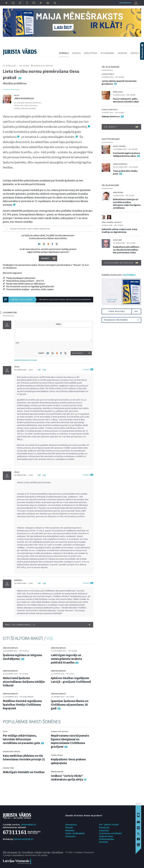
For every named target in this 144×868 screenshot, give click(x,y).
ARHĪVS (135, 53)
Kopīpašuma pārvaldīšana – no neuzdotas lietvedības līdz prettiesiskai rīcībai (127, 250)
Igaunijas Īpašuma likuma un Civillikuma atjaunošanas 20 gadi (70, 705)
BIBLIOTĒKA (91, 53)
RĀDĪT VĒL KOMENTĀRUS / (48, 625)
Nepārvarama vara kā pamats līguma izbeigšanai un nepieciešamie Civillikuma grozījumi (70, 741)
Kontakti (103, 842)
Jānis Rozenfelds (24, 98)
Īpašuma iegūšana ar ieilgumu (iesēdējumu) (22, 657)
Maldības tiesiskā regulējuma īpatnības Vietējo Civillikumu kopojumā (22, 705)
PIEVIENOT (78, 353)
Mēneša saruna (57, 772)
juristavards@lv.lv (24, 839)
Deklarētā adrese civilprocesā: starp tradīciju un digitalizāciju (119, 231)
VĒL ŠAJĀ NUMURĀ (110, 67)
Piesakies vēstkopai (121, 320)
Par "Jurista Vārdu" (109, 825)
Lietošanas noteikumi (110, 833)
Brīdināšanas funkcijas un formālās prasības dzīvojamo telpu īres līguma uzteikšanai (127, 204)
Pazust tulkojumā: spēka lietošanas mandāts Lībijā (126, 100)
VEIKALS (76, 53)
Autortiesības (106, 836)
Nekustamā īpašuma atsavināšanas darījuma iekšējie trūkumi (24, 682)
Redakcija (104, 827)
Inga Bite (118, 222)
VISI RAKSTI (121, 127)
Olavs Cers (117, 240)
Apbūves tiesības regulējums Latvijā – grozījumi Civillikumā (71, 680)
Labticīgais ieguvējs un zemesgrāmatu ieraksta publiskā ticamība (66, 659)
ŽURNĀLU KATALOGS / (119, 275)
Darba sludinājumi (75, 833)
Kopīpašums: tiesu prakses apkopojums (68, 761)
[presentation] (78, 346)
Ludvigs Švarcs (108, 74)
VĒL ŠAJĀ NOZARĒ (110, 185)
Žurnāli (69, 827)
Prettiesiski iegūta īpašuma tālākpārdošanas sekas (126, 154)
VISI (50, 638)
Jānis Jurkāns (108, 222)
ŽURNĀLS (64, 53)
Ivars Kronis (118, 192)
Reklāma (70, 830)
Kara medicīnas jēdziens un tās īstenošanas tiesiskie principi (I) (24, 757)
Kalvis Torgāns (119, 146)
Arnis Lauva (118, 92)
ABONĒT (45, 258)
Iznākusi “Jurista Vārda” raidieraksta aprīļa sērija (67, 778)
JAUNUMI (122, 53)
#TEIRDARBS (107, 53)
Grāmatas (70, 836)
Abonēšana (71, 825)
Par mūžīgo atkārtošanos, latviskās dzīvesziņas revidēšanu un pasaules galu (21, 739)
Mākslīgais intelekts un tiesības (24, 772)
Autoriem (104, 830)
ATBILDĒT (86, 370)
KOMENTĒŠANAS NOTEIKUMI (25, 360)
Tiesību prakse (57, 755)
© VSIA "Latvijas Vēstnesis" (80, 852)
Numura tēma (8, 768)
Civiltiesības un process (121, 263)
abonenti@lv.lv (29, 825)
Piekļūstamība (107, 839)
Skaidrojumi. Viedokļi (43, 66)
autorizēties (125, 3)
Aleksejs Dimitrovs (110, 110)
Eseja (5, 731)
